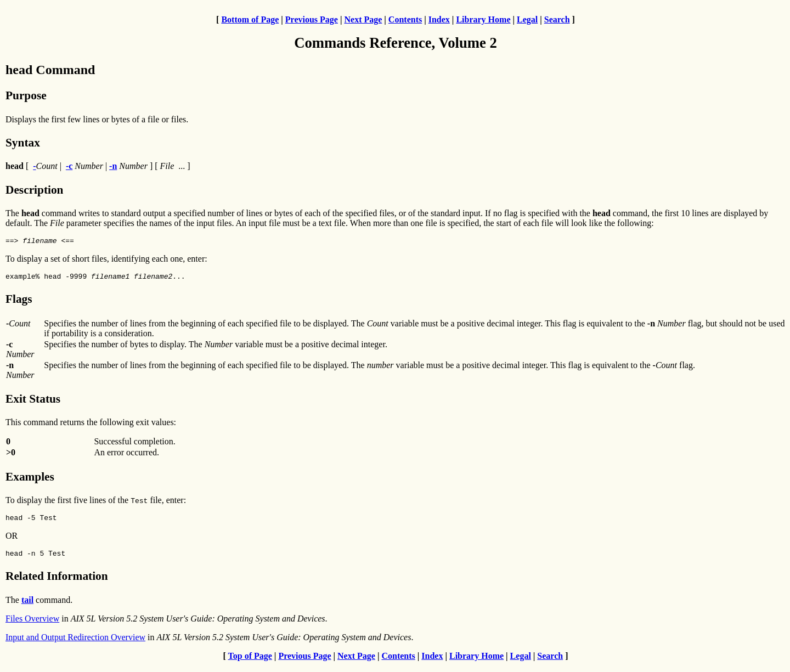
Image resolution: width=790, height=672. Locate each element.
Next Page (363, 19)
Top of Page (250, 662)
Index (439, 19)
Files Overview (32, 625)
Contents (405, 19)
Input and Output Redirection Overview (75, 644)
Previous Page (312, 19)
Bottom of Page (250, 19)
